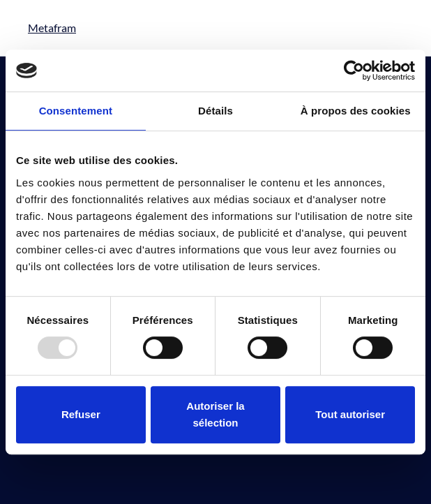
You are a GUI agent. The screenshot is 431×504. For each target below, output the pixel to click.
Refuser (81, 414)
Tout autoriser (350, 414)
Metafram (52, 28)
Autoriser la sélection (215, 414)
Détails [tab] (215, 111)
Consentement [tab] (76, 111)
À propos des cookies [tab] (356, 111)
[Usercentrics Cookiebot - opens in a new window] (354, 71)
